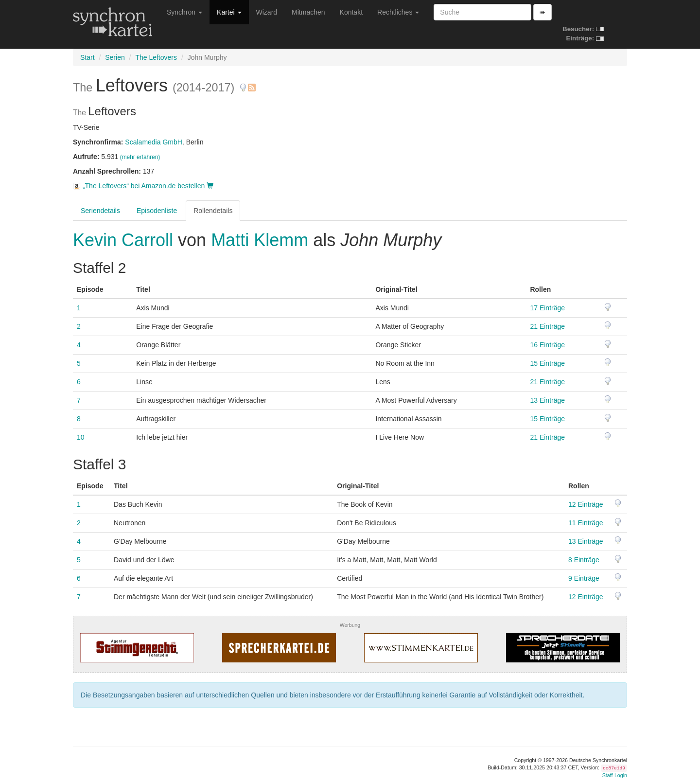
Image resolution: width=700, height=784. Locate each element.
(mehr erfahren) (140, 157)
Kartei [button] (229, 12)
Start (87, 57)
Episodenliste (157, 211)
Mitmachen (308, 12)
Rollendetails (213, 211)
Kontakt (351, 12)
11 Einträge (586, 523)
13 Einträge (547, 400)
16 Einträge (547, 345)
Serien (115, 57)
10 (81, 437)
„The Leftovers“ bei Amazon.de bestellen (143, 186)
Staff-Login (615, 775)
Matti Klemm (260, 240)
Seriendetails (100, 211)
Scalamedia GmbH (154, 142)
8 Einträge (584, 560)
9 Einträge (584, 578)
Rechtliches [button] (398, 12)
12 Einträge (586, 504)
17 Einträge (547, 308)
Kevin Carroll (125, 240)
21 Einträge (547, 326)
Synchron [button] (184, 12)
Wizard (267, 12)
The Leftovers (156, 57)
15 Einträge (547, 363)
